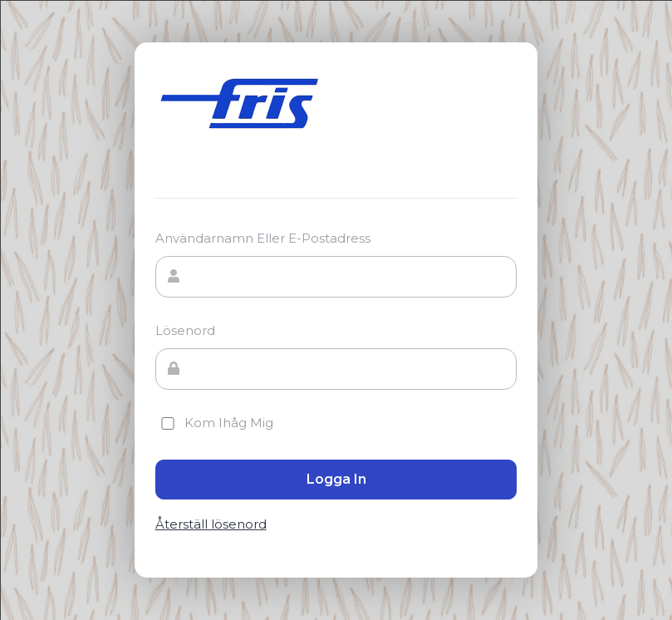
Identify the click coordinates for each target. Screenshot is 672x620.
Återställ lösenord (211, 524)
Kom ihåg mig (214, 423)
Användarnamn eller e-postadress (263, 238)
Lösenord (185, 330)
